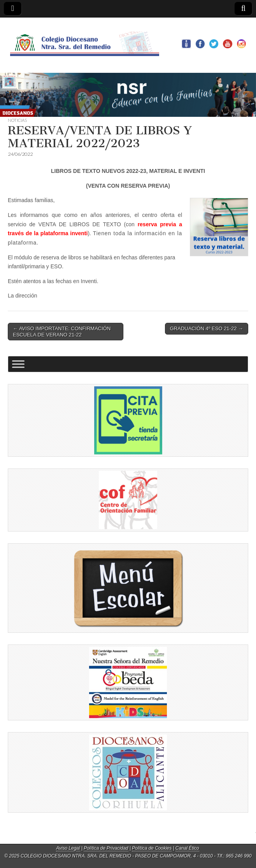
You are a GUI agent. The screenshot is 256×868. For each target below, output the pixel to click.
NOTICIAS (17, 120)
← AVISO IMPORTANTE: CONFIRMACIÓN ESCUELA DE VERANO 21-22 (62, 332)
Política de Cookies (152, 848)
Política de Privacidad (106, 848)
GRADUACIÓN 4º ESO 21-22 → (207, 328)
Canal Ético (187, 848)
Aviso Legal (68, 848)
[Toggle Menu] (18, 364)
